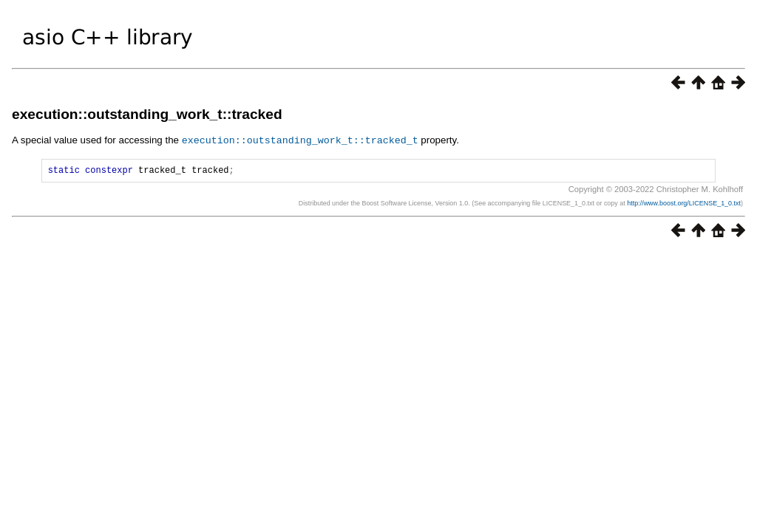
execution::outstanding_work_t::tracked (147, 114)
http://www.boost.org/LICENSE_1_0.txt (684, 205)
